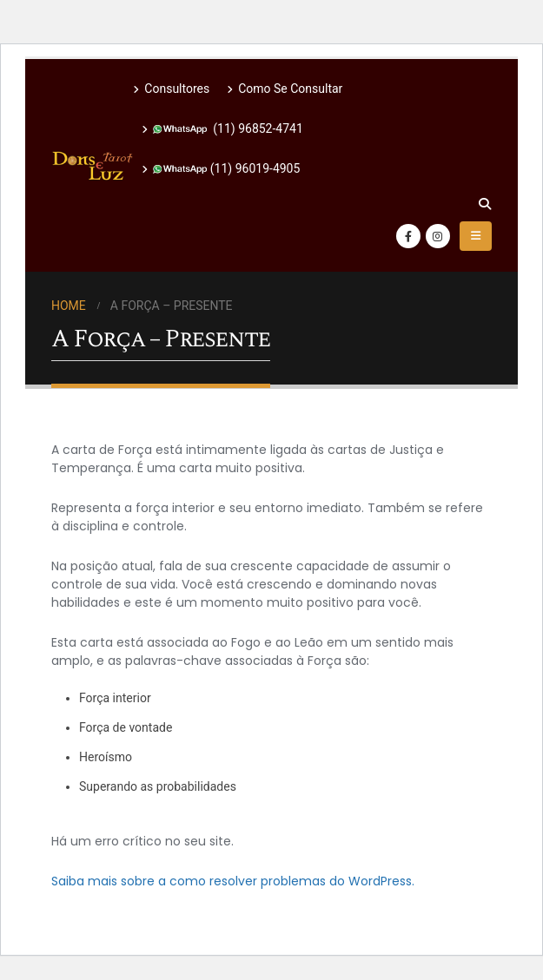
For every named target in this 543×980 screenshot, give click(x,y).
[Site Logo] (92, 166)
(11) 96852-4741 (222, 128)
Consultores (171, 89)
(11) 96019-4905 (221, 168)
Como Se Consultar (285, 89)
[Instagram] (438, 236)
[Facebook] (408, 236)
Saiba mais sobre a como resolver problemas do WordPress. (233, 881)
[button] (484, 204)
